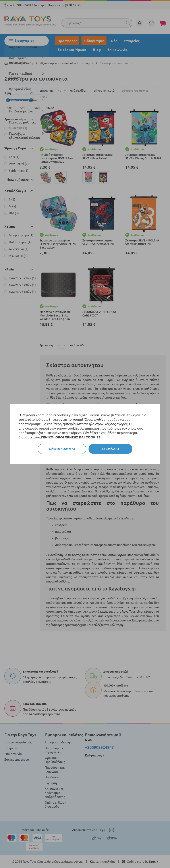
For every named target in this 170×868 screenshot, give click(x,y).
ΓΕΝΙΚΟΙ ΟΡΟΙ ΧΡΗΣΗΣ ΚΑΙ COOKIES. (71, 437)
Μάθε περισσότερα (62, 449)
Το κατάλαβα (110, 449)
